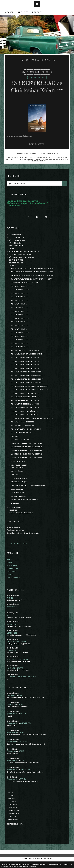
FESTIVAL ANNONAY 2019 (20, 336)
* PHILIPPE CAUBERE (16, 242)
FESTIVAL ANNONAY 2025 (20, 354)
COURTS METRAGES (16, 270)
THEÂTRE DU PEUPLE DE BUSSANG (21, 520)
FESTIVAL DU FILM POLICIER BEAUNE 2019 (26, 376)
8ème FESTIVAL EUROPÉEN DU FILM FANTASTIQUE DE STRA (32, 283)
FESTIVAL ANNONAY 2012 (20, 311)
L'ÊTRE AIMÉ (12, 640)
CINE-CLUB (15, 482)
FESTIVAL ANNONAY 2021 (20, 343)
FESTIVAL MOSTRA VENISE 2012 (22, 429)
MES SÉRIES (13, 517)
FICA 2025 (15, 444)
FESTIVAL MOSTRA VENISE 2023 (22, 433)
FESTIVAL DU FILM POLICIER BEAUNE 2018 (26, 372)
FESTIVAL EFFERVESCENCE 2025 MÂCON (25, 415)
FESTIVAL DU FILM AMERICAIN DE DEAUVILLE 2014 (29, 361)
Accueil (10, 12)
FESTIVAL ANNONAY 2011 (20, 308)
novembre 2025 (14, 821)
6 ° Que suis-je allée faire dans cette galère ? (24, 259)
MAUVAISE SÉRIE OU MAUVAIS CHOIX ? (22, 684)
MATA (9, 623)
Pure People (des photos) (16, 537)
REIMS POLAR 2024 (18, 469)
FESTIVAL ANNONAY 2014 (20, 319)
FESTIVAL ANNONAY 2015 (20, 322)
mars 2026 (12, 809)
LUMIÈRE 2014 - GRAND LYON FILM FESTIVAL (27, 465)
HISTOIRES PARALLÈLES (17, 649)
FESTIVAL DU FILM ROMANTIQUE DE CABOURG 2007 (29, 393)
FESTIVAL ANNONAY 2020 (20, 340)
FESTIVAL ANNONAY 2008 (20, 297)
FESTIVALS (13, 273)
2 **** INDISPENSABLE (17, 247)
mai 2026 (11, 803)
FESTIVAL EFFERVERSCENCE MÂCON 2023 (26, 404)
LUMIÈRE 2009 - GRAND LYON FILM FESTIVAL (27, 458)
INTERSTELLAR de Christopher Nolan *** (37, 90)
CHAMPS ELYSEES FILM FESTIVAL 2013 (24, 290)
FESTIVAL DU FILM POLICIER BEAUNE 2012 (26, 365)
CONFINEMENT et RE (16, 267)
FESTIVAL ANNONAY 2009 (20, 301)
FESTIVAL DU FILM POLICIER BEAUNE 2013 (26, 369)
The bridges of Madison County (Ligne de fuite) (23, 540)
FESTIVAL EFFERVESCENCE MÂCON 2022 (25, 422)
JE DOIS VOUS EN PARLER (18, 472)
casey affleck (11, 167)
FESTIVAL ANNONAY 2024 (20, 351)
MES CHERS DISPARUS (19, 504)
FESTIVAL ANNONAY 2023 (20, 347)
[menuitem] (10, 12)
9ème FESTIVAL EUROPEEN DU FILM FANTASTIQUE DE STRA (32, 286)
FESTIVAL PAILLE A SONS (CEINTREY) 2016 (26, 436)
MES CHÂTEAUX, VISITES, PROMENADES (25, 507)
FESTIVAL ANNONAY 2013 (20, 315)
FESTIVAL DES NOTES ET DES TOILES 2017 (26, 358)
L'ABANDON (12, 658)
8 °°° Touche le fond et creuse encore (21, 265)
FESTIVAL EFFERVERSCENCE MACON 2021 (26, 401)
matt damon (35, 167)
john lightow (62, 165)
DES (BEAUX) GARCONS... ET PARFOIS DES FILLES (28, 493)
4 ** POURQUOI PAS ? (17, 253)
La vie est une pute (15, 514)
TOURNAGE (15, 511)
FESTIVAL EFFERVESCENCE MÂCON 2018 (25, 419)
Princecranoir (11, 712)
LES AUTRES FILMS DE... (19, 500)
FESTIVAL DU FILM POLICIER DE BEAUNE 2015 (27, 383)
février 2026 (12, 812)
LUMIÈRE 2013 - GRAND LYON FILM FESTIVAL (27, 461)
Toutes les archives (15, 831)
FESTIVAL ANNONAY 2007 (20, 293)
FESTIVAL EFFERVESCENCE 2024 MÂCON (25, 411)
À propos (37, 12)
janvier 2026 (12, 815)
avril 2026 (12, 806)
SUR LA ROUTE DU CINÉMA (18, 667)
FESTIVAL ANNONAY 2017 (20, 329)
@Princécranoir (12, 721)
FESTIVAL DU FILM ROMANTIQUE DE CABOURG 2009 (29, 397)
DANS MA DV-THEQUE (19, 489)
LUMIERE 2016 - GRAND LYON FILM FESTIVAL (27, 454)
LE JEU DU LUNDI (17, 496)
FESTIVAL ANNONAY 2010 (20, 304)
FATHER (10, 605)
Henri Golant (12, 579)
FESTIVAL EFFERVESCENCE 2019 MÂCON (25, 408)
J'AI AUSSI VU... (13, 614)
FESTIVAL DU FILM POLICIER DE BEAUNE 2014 (27, 379)
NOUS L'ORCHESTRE (15, 675)
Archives (23, 12)
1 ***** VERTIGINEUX (16, 245)
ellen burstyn (46, 167)
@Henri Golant (12, 740)
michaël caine (51, 165)
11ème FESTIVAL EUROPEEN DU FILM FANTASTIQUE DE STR (32, 279)
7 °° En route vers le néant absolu (20, 262)
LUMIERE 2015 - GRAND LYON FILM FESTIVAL (27, 451)
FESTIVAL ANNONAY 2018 (20, 333)
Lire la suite (37, 152)
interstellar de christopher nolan (25, 165)
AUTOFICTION (13, 632)
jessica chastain (23, 167)
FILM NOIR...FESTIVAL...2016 (21, 447)
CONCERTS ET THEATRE (19, 486)
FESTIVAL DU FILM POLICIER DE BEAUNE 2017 (27, 390)
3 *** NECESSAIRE (30, 161)
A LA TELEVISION (17, 475)
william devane (58, 167)
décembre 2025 (14, 818)
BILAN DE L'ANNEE (17, 478)
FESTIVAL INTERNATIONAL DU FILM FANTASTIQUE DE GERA (32, 426)
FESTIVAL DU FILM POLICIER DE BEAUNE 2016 (27, 386)
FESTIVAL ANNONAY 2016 (20, 326)
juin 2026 (11, 800)
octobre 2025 (13, 824)
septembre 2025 (14, 827)
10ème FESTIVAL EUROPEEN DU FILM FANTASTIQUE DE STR (32, 276)
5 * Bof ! (12, 256)
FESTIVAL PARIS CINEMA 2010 (21, 440)
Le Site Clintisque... (13, 534)
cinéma (42, 165)
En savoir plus (31, 866)
